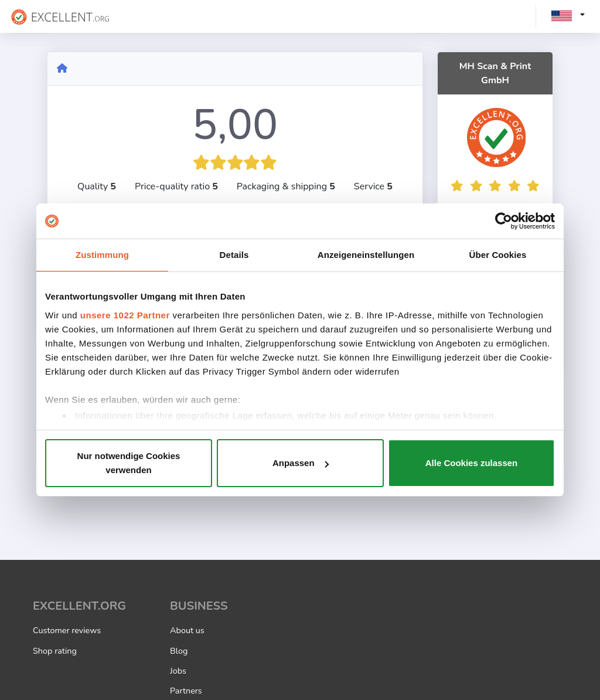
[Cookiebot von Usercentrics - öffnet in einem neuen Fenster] (504, 221)
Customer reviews (67, 630)
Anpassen (301, 463)
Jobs (178, 671)
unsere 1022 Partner (125, 315)
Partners (186, 691)
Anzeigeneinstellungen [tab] (366, 255)
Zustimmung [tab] (102, 255)
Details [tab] (234, 255)
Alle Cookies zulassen (472, 463)
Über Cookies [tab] (498, 255)
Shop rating (55, 651)
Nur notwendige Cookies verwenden (129, 463)
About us (187, 630)
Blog (179, 651)
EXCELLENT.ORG (79, 606)
